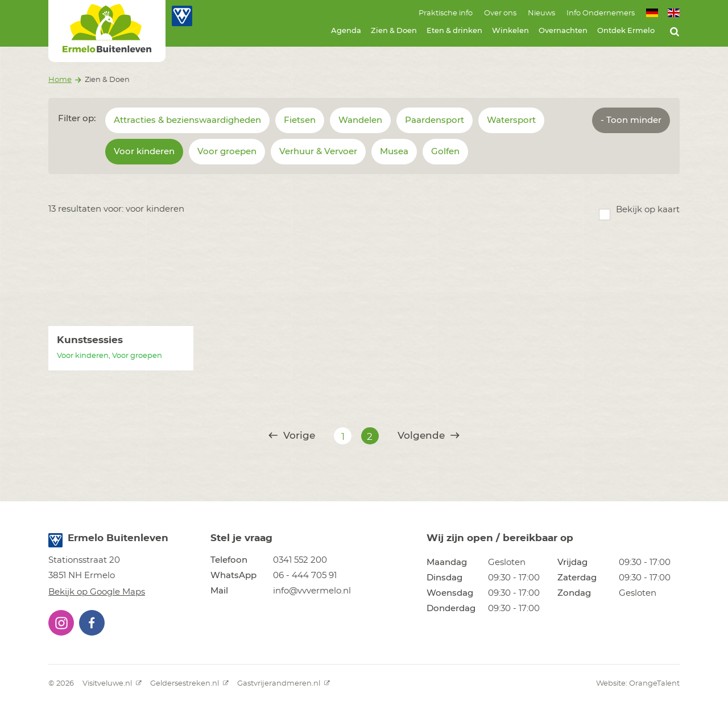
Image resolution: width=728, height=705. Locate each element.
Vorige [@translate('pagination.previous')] (292, 436)
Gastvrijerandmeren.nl (284, 684)
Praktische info (446, 13)
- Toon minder (631, 120)
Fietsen (300, 120)
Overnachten (563, 31)
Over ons (500, 13)
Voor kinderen (144, 152)
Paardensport (435, 120)
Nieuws (541, 13)
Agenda (346, 31)
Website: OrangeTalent (638, 684)
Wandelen (360, 120)
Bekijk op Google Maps (97, 592)
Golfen (445, 152)
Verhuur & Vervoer (318, 152)
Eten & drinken (454, 31)
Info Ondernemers (601, 13)
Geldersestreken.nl (189, 684)
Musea (394, 152)
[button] (61, 623)
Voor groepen (227, 152)
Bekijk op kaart (648, 210)
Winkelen (510, 31)
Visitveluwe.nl (112, 684)
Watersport (511, 120)
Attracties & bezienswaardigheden (187, 120)
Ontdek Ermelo (626, 31)
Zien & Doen (394, 31)
